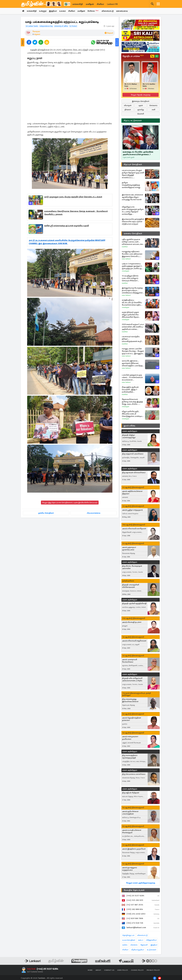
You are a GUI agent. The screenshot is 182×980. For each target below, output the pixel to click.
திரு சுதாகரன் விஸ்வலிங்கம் (134, 473)
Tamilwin (42, 978)
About (98, 970)
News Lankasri (126, 259)
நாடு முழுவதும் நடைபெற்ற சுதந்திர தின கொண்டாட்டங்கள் (73, 197)
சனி (153, 110)
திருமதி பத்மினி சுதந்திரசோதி (134, 604)
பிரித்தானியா (151, 940)
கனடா (141, 940)
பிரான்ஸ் (134, 945)
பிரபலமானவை (94, 513)
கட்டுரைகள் (152, 950)
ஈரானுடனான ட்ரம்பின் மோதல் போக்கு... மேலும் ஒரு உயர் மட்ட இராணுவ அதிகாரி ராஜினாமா (133, 351)
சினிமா (100, 4)
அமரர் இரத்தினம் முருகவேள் (134, 849)
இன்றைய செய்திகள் (141, 101)
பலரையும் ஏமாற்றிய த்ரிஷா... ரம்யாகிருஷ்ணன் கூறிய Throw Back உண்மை (132, 339)
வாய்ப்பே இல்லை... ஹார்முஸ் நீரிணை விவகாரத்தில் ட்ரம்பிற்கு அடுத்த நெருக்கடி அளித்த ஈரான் (132, 363)
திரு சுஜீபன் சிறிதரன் (131, 793)
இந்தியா (54, 11)
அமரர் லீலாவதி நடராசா (132, 622)
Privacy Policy (153, 970)
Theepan (36, 32)
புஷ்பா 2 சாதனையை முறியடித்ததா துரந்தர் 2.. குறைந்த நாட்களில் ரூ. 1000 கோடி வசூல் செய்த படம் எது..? (133, 266)
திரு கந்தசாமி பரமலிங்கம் (133, 454)
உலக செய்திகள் (129, 940)
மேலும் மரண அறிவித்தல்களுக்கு (141, 883)
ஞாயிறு (141, 110)
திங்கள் (128, 110)
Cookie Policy (137, 970)
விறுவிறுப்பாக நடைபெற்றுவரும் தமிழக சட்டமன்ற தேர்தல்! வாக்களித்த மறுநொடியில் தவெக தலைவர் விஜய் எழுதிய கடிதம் (133, 211)
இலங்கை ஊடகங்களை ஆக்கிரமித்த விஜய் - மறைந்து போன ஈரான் (132, 197)
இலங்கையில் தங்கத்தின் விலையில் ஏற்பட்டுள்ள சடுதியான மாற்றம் (133, 222)
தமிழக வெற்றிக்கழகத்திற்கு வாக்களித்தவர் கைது (131, 185)
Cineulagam (126, 271)
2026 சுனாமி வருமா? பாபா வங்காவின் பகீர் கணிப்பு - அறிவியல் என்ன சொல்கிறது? (133, 327)
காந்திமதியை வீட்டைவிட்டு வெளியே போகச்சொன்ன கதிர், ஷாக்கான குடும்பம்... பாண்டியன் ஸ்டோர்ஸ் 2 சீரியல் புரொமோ (132, 303)
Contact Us (109, 970)
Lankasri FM (112, 4)
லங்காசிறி (78, 4)
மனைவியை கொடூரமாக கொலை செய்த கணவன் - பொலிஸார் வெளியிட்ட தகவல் (76, 213)
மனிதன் (90, 4)
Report (109, 33)
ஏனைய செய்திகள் (133, 234)
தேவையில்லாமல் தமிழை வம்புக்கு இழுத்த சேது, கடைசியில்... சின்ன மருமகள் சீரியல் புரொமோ (132, 402)
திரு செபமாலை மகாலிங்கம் (134, 774)
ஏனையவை (126, 11)
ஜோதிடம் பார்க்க (133, 56)
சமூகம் (37, 34)
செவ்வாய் (153, 106)
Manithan (125, 247)
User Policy (123, 970)
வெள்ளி (141, 114)
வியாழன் (128, 106)
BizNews (96, 11)
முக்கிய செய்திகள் (46, 513)
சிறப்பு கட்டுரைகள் (133, 121)
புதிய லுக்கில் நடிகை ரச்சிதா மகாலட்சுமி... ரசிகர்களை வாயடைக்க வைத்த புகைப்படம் (132, 242)
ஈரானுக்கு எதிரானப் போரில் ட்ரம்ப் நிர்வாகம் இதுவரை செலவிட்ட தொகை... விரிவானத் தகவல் (132, 254)
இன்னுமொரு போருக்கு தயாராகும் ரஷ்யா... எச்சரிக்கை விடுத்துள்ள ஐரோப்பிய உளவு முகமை (133, 291)
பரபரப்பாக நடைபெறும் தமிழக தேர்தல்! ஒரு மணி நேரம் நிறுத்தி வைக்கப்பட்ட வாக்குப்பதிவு (133, 174)
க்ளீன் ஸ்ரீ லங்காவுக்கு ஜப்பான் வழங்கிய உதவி (67, 226)
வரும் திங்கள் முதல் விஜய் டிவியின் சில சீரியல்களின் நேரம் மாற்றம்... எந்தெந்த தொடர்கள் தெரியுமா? (131, 315)
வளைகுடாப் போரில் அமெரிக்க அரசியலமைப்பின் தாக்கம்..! (138, 153)
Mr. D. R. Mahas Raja (131, 85)
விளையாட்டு (111, 11)
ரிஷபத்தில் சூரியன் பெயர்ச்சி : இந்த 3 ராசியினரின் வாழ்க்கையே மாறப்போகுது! (130, 390)
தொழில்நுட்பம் (128, 935)
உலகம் (64, 11)
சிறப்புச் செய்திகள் (133, 165)
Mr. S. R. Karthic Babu (149, 85)
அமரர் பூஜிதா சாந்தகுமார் (132, 510)
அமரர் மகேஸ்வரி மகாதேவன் (134, 529)
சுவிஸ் (125, 945)
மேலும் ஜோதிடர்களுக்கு (141, 95)
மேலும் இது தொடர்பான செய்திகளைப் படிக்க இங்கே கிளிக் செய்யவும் (70, 502)
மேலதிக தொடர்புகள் (134, 890)
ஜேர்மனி (144, 945)
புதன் (141, 106)
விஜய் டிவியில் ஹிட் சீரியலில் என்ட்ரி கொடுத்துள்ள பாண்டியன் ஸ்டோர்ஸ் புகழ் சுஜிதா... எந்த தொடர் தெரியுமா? (133, 414)
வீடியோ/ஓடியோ (138, 950)
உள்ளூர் (44, 11)
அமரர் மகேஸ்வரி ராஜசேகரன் (134, 641)
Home (90, 970)
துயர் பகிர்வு (129, 426)
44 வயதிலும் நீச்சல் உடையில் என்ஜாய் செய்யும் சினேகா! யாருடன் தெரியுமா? (130, 278)
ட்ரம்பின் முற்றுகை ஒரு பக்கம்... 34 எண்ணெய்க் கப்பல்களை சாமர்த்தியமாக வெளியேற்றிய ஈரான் (132, 378)
